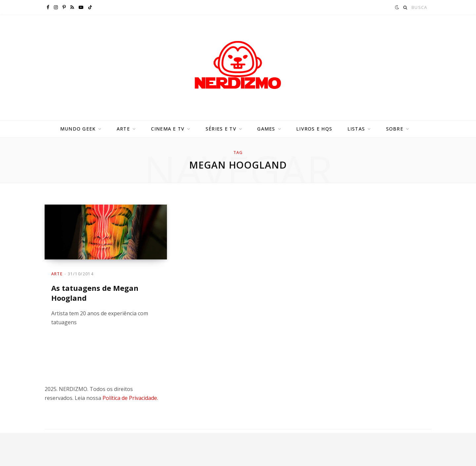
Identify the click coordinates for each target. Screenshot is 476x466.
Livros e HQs (314, 129)
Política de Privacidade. (130, 398)
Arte (123, 129)
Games (266, 129)
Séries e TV (221, 129)
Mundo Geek (78, 129)
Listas (356, 129)
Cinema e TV (168, 129)
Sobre (395, 129)
